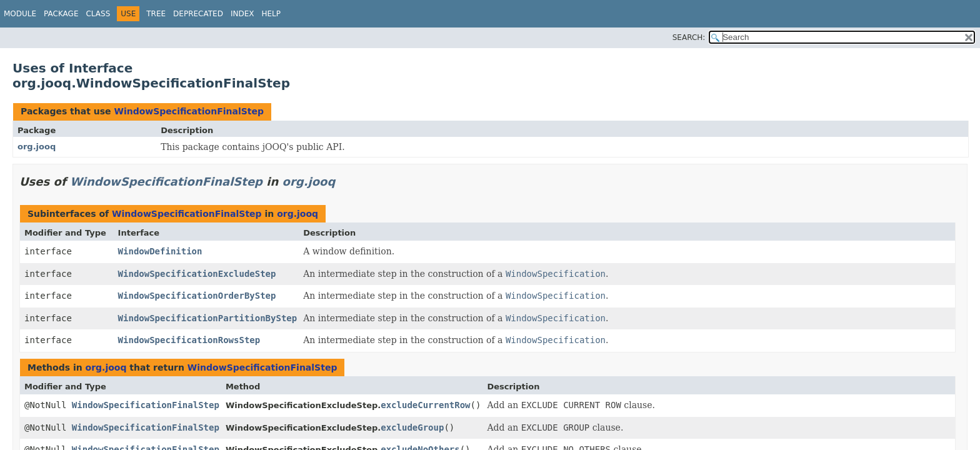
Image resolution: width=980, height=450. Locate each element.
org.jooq (37, 147)
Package (61, 14)
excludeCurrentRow (425, 405)
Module (20, 14)
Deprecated (198, 14)
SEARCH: (689, 37)
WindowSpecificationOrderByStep (197, 296)
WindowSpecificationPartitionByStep (208, 318)
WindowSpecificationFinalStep (189, 111)
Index (242, 14)
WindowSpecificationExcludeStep (197, 274)
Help (271, 14)
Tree (156, 14)
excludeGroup (412, 427)
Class (98, 14)
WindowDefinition (160, 251)
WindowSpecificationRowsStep (189, 340)
